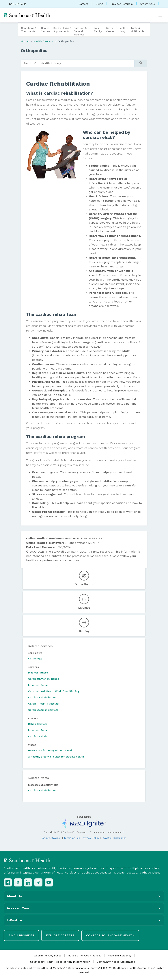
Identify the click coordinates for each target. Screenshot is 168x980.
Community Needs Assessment (116, 962)
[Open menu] (160, 15)
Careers (83, 4)
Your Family (98, 30)
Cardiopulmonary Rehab (44, 679)
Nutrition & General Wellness (80, 31)
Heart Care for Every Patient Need (50, 750)
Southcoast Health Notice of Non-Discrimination (60, 962)
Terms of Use (72, 838)
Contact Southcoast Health (110, 935)
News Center (110, 30)
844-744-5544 (18, 4)
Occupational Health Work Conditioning (54, 691)
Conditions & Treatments (29, 30)
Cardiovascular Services (43, 710)
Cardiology (35, 659)
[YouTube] (49, 882)
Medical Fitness (38, 673)
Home (25, 41)
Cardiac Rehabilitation (42, 697)
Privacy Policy (91, 838)
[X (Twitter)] (18, 882)
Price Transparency (120, 956)
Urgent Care (148, 4)
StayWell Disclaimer (114, 838)
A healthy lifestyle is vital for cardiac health (56, 757)
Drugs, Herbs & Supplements (62, 30)
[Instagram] (38, 882)
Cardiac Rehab (37, 736)
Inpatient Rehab (38, 685)
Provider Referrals (122, 4)
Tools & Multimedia (137, 30)
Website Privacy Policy (47, 956)
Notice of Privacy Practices (85, 956)
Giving (99, 4)
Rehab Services (38, 724)
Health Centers (46, 30)
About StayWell (52, 838)
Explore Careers (60, 935)
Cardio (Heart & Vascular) (44, 704)
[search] (78, 63)
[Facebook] (8, 882)
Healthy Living (123, 30)
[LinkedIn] (28, 882)
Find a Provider (21, 935)
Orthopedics (66, 41)
